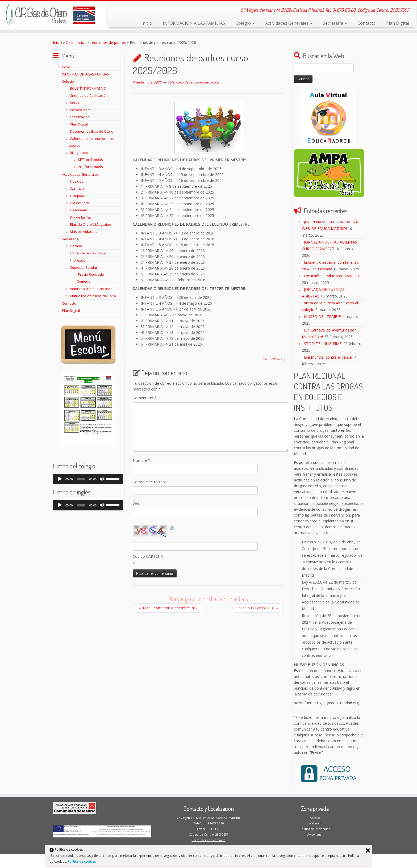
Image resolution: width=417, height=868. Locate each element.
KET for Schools (90, 160)
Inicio (147, 23)
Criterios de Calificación (89, 95)
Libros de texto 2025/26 (89, 253)
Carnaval (77, 188)
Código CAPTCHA (148, 556)
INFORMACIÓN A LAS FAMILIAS (194, 23)
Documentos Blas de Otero (92, 131)
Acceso (315, 818)
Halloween (79, 210)
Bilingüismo (79, 153)
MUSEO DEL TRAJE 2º (323, 316)
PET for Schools (90, 167)
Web (137, 503)
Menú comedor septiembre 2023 (169, 608)
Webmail (315, 823)
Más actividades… (85, 232)
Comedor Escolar (84, 267)
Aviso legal (315, 834)
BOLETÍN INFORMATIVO (88, 88)
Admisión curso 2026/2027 (91, 289)
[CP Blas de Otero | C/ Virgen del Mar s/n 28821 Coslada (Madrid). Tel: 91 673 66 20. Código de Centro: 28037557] (48, 15)
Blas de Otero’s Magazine (91, 224)
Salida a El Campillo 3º (258, 608)
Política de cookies (82, 861)
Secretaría (335, 23)
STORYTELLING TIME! (323, 344)
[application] (88, 479)
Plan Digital (398, 23)
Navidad (77, 181)
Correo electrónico (150, 482)
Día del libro (80, 203)
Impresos (78, 260)
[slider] (81, 479)
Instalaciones (81, 110)
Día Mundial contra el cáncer (329, 357)
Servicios (77, 103)
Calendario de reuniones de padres (96, 42)
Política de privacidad (315, 829)
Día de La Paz (81, 217)
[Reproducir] (60, 479)
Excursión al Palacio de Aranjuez (332, 276)
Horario (76, 246)
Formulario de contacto (209, 840)
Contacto (366, 23)
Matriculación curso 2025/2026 (94, 296)
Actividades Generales (289, 23)
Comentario (145, 398)
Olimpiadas (79, 196)
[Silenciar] (102, 479)
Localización (80, 117)
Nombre (141, 460)
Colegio (245, 23)
